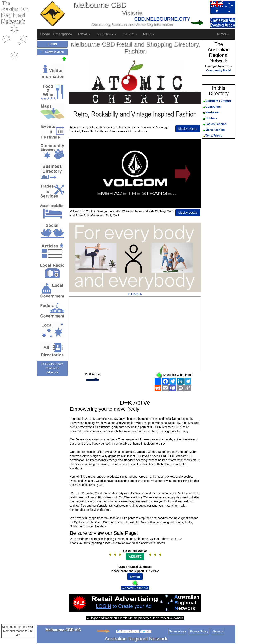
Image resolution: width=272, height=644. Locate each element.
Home (45, 34)
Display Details (188, 129)
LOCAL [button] (84, 34)
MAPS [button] (149, 34)
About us (218, 631)
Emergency (63, 34)
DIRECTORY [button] (106, 34)
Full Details (135, 294)
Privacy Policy (199, 631)
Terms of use (178, 631)
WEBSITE (135, 556)
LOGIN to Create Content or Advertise (52, 368)
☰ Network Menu (52, 52)
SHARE (135, 577)
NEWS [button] (223, 34)
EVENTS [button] (130, 34)
